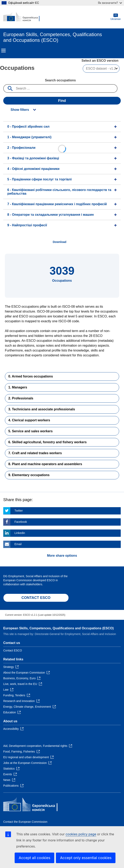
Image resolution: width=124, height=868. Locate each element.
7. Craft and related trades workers (35, 453)
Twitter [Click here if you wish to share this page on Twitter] (19, 511)
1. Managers (18, 387)
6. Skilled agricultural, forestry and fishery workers (47, 442)
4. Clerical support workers (29, 420)
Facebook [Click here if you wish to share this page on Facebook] (21, 522)
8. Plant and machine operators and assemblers (45, 464)
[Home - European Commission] (23, 17)
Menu (3, 51)
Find (62, 101)
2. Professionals (21, 398)
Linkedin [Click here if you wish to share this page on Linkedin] (20, 533)
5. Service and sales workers (30, 431)
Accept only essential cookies (86, 858)
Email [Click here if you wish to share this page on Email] (18, 544)
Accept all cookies (34, 858)
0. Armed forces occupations (31, 376)
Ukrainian (116, 17)
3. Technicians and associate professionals (42, 409)
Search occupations (60, 80)
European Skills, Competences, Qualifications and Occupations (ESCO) (58, 628)
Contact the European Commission (25, 822)
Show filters (20, 110)
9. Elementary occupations (29, 475)
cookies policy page (81, 834)
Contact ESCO (13, 650)
